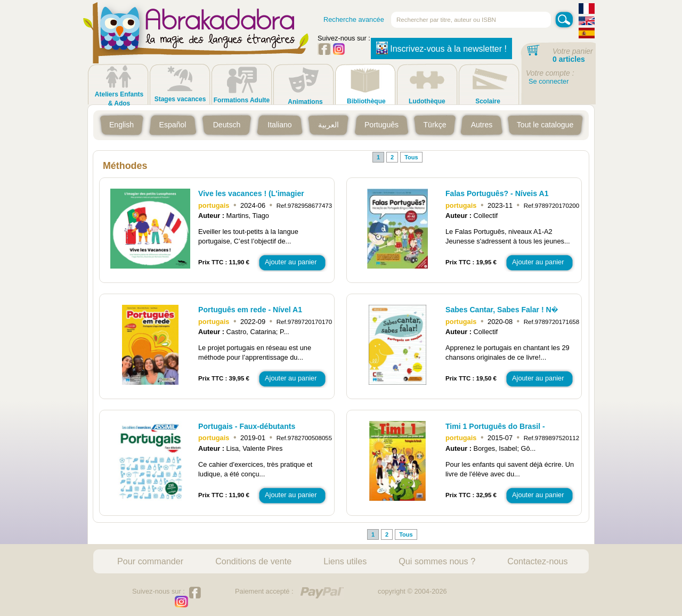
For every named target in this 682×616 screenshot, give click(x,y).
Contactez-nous (537, 561)
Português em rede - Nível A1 (250, 310)
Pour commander (150, 561)
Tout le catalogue (545, 125)
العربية (328, 125)
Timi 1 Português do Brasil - (495, 426)
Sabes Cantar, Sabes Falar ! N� (502, 310)
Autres (482, 125)
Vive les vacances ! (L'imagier (251, 193)
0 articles (569, 59)
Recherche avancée (354, 19)
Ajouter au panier (291, 262)
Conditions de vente (253, 561)
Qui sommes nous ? (437, 561)
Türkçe (435, 125)
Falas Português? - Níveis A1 (497, 193)
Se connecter (549, 81)
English (121, 125)
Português (381, 125)
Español (173, 125)
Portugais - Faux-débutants (247, 426)
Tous (411, 157)
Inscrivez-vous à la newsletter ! (441, 48)
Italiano (279, 125)
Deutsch (227, 125)
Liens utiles (345, 561)
